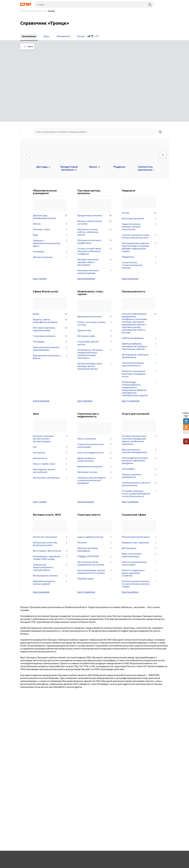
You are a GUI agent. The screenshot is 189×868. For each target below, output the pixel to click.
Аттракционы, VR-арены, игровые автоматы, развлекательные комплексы (94, 280)
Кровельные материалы (94, 393)
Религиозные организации (139, 463)
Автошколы (50, 379)
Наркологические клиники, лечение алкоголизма (139, 153)
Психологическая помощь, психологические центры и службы (139, 510)
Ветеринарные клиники (50, 502)
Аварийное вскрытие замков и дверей (50, 509)
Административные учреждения (94, 476)
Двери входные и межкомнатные (94, 386)
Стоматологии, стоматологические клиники (139, 191)
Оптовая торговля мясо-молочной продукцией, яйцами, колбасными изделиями (139, 366)
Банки (50, 240)
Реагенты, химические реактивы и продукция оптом (139, 300)
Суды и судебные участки (94, 463)
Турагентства (94, 257)
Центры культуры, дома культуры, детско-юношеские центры (94, 292)
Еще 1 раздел (40, 205)
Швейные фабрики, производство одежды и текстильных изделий (139, 273)
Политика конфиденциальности (60, 866)
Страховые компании (50, 262)
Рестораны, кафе (94, 262)
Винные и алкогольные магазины (94, 149)
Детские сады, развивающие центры (50, 143)
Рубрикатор (26, 857)
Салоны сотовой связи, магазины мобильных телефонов (94, 177)
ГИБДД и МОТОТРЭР (94, 483)
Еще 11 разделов (131, 327)
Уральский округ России (31, 11)
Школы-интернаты (50, 183)
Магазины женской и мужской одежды (94, 198)
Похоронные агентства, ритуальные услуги (50, 470)
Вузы (50, 161)
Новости (44, 857)
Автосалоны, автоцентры (50, 404)
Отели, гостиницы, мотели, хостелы (94, 250)
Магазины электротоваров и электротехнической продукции (94, 407)
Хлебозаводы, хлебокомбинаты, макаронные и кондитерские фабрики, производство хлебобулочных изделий (139, 315)
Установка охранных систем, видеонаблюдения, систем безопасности (139, 420)
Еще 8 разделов (86, 428)
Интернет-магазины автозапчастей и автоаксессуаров (50, 365)
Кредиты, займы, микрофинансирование (50, 247)
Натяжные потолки (94, 398)
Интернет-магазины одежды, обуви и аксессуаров (94, 188)
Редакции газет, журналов (139, 469)
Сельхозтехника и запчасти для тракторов (139, 410)
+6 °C (90, 36)
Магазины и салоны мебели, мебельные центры (94, 158)
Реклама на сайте (65, 857)
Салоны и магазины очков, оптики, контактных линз (139, 162)
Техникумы (50, 178)
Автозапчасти (50, 384)
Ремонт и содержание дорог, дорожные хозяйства (139, 499)
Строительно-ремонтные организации (94, 372)
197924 (186, 423)
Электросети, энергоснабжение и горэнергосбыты (50, 494)
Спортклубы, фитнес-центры (94, 269)
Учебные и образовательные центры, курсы (50, 169)
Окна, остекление (94, 365)
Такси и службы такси (50, 390)
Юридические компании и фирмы (50, 283)
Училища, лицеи (50, 156)
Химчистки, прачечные (50, 463)
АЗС (50, 373)
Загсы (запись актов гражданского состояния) (94, 490)
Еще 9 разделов (41, 327)
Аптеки (139, 139)
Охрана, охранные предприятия (139, 402)
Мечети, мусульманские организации (139, 490)
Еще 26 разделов (86, 205)
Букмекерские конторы (94, 243)
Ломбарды (50, 268)
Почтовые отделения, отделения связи (50, 255)
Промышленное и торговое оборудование (139, 377)
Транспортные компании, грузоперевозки (50, 275)
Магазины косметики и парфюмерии (94, 168)
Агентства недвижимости (94, 379)
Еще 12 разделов (86, 518)
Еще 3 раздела (85, 327)
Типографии (139, 395)
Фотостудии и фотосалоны (50, 477)
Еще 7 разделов (130, 428)
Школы (50, 150)
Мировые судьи (94, 505)
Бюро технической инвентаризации (139, 481)
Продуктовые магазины (94, 142)
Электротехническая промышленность (139, 290)
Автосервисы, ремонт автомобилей (50, 397)
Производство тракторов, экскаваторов (139, 282)
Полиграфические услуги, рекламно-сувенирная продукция (139, 387)
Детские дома (139, 474)
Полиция (94, 469)
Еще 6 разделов (41, 518)
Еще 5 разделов (130, 205)
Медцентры (139, 183)
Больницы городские (139, 145)
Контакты (86, 857)
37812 (186, 429)
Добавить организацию (156, 857)
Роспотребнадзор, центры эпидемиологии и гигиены (94, 498)
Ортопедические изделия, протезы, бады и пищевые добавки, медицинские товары (139, 173)
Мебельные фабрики (139, 264)
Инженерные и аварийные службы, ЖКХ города (50, 484)
